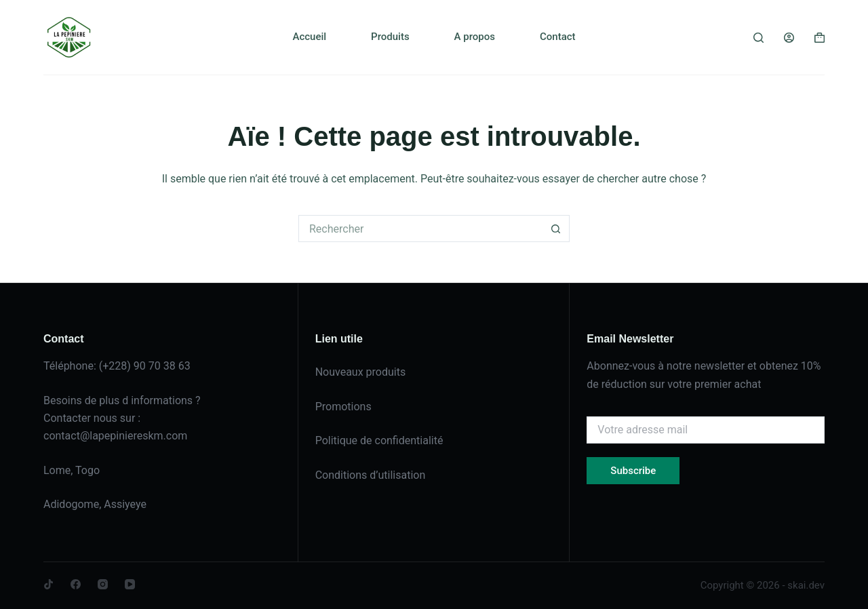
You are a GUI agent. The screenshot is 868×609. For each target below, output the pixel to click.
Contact (558, 37)
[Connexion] (789, 38)
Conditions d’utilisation (371, 475)
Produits (390, 37)
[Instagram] (103, 584)
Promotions (343, 407)
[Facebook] (76, 584)
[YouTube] (130, 584)
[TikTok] (48, 584)
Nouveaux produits (361, 372)
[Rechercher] (758, 38)
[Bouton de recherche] (556, 229)
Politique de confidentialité (379, 440)
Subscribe (633, 471)
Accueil (309, 37)
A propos (475, 37)
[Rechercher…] (420, 229)
